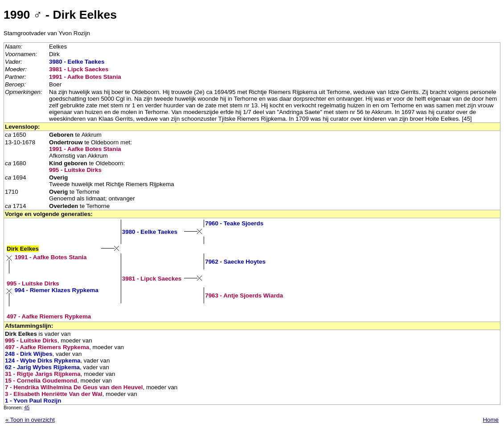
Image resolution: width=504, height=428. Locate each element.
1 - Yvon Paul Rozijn (33, 401)
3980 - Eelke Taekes (77, 62)
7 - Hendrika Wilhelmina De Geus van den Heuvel (74, 387)
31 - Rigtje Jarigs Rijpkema (43, 374)
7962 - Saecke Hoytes (235, 262)
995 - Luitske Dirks (75, 170)
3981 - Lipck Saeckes (79, 69)
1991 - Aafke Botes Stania (85, 77)
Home (491, 420)
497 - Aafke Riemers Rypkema (49, 316)
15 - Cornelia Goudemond (41, 381)
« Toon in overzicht (30, 420)
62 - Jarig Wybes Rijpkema (42, 367)
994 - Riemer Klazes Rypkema (57, 290)
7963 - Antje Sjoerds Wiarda (244, 296)
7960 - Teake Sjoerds (234, 223)
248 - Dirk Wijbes (29, 354)
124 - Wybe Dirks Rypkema (43, 361)
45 (27, 408)
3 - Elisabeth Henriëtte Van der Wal (54, 394)
